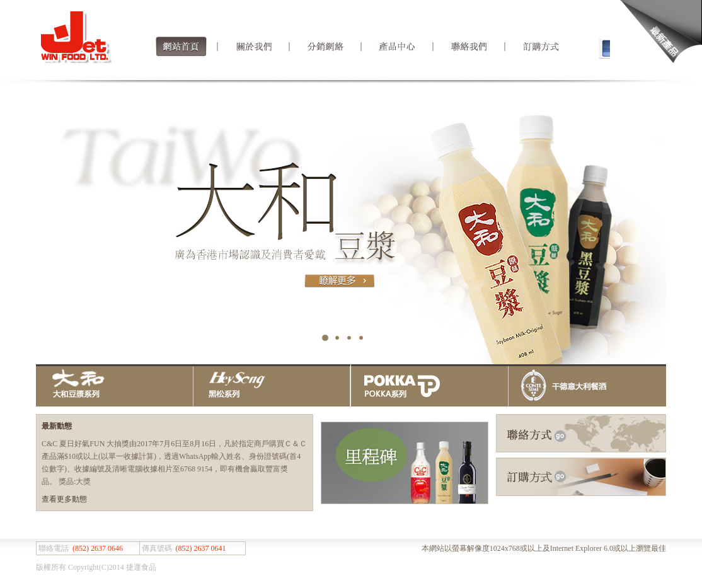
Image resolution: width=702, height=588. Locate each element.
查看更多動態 (64, 499)
